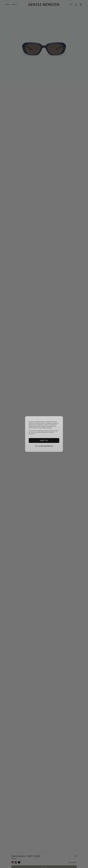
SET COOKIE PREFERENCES (44, 446)
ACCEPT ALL (44, 440)
